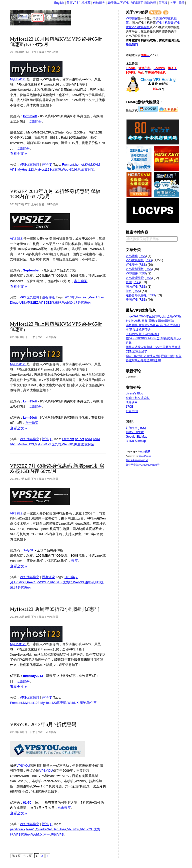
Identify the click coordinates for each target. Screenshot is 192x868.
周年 (83, 703)
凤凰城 (79, 170)
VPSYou (73, 829)
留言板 (163, 3)
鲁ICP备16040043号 (137, 460)
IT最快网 (132, 402)
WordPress (145, 456)
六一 (46, 834)
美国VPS (57, 834)
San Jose (59, 829)
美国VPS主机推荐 (78, 3)
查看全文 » (18, 153)
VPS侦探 (41, 18)
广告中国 (132, 411)
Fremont (68, 165)
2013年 (70, 297)
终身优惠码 (82, 303)
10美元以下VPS (118, 3)
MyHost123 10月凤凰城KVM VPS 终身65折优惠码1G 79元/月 (56, 42)
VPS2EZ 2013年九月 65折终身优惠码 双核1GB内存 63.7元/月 (55, 194)
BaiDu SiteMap (136, 441)
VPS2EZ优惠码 (50, 303)
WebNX (67, 170)
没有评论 (48, 297)
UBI (22, 303)
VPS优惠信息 (29, 165)
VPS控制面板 (135, 269)
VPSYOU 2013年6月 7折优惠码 (43, 724)
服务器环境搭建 (136, 295)
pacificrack (18, 829)
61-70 (27, 803)
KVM (88, 165)
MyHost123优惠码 (48, 170)
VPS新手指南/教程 (144, 3)
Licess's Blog (134, 393)
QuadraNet (44, 829)
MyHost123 (18, 79)
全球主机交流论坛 (138, 398)
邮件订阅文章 (135, 432)
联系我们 (132, 45)
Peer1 (93, 297)
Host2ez (82, 297)
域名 (129, 291)
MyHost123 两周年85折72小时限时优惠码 (55, 609)
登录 (181, 3)
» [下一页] (48, 856)
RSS (143, 256)
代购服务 (99, 3)
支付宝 (89, 170)
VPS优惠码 (22, 834)
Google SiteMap (136, 437)
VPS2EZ (16, 239)
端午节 (92, 703)
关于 (173, 3)
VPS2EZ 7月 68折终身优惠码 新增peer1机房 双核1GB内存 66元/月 (57, 469)
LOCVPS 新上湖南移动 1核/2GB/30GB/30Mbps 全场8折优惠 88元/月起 (153, 338)
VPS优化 (132, 256)
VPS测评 (132, 273)
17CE (129, 407)
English (59, 3)
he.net (79, 165)
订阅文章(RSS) (136, 428)
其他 (129, 282)
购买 (74, 561)
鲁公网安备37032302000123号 (143, 465)
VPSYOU (23, 766)
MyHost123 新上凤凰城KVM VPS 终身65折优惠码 (56, 327)
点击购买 (35, 121)
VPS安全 (132, 265)
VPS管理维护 (135, 278)
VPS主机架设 (165, 23)
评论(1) (47, 165)
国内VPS (132, 287)
